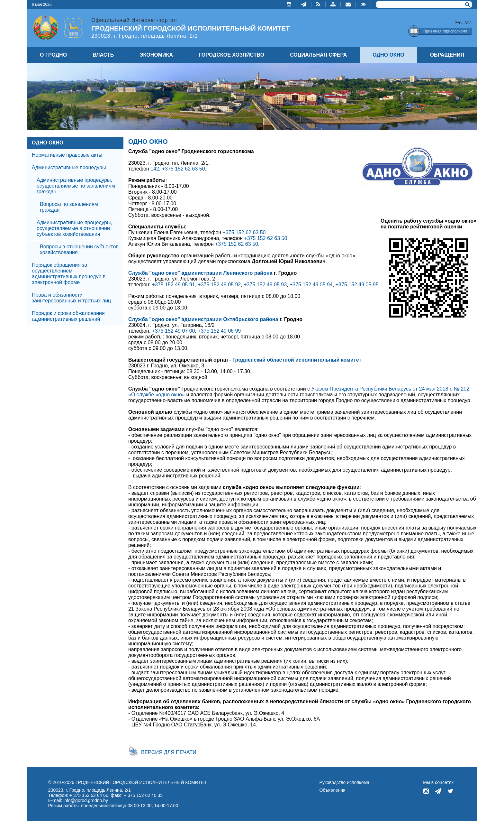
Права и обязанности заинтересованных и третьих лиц (71, 298)
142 (155, 169)
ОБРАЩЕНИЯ (447, 55)
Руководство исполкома (344, 782)
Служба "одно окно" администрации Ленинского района (200, 273)
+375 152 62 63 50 (184, 169)
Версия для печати (169, 752)
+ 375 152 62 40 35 (143, 795)
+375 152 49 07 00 (174, 331)
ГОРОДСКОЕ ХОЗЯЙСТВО (231, 55)
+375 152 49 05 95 (357, 285)
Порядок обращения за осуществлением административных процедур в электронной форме (69, 274)
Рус (458, 23)
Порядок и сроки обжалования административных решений (68, 316)
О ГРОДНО (53, 55)
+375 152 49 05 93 (265, 285)
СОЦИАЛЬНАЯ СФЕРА (318, 55)
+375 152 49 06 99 (219, 331)
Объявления (333, 790)
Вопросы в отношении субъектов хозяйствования (79, 249)
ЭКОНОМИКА (156, 55)
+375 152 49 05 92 (219, 285)
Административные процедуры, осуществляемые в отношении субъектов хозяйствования (74, 228)
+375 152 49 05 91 (174, 285)
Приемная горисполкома (445, 31)
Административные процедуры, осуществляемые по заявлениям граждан (76, 186)
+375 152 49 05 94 (311, 285)
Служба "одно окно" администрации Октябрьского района (203, 319)
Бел (468, 23)
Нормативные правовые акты (67, 155)
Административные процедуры (69, 167)
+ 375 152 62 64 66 (89, 795)
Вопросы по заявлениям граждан (69, 207)
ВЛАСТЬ (103, 55)
